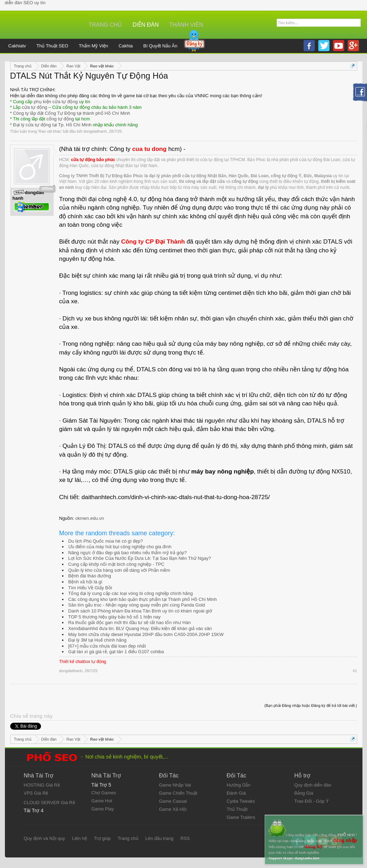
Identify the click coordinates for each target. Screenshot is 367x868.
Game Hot (102, 801)
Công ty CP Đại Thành (153, 241)
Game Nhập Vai (175, 785)
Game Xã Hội (173, 809)
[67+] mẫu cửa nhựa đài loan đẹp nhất (107, 646)
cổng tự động (60, 119)
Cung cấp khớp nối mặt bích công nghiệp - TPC (117, 564)
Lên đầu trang (159, 838)
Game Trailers (241, 817)
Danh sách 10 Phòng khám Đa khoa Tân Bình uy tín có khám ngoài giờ (140, 611)
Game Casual (173, 801)
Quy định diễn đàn (313, 785)
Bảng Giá (304, 793)
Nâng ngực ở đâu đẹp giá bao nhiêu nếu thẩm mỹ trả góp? (128, 553)
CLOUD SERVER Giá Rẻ (49, 803)
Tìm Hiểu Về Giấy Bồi (90, 588)
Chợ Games (104, 793)
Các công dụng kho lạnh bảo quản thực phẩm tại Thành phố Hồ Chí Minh (143, 599)
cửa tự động (34, 107)
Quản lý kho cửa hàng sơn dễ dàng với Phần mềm (119, 570)
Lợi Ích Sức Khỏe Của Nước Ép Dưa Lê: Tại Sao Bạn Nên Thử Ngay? (140, 558)
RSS (185, 838)
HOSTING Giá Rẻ (42, 785)
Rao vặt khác (50, 131)
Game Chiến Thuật (178, 793)
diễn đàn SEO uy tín (25, 3)
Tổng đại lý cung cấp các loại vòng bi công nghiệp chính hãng (131, 593)
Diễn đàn (146, 25)
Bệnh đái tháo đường (90, 576)
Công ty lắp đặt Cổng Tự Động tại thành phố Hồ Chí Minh (72, 113)
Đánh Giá (236, 793)
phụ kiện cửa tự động (56, 102)
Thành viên (186, 25)
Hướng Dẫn (239, 785)
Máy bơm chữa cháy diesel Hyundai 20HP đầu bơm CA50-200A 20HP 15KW (146, 634)
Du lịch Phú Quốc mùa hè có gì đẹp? (106, 541)
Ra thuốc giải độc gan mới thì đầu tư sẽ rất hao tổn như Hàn (130, 622)
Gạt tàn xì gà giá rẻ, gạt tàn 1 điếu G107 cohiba (116, 652)
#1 (355, 671)
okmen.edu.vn (90, 518)
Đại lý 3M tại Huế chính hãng (97, 640)
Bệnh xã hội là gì (85, 582)
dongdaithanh (95, 131)
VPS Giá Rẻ (36, 793)
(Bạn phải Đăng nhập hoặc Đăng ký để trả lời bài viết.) (311, 705)
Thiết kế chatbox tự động (83, 662)
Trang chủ (106, 25)
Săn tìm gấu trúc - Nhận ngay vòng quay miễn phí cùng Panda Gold (137, 605)
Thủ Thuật (237, 809)
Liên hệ (79, 838)
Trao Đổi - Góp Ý (312, 801)
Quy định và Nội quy (45, 838)
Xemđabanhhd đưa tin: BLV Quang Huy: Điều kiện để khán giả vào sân (140, 628)
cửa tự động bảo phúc (93, 160)
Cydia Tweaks (241, 801)
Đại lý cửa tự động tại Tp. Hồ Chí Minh (52, 125)
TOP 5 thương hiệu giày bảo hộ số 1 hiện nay (115, 617)
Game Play (103, 809)
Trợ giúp (102, 838)
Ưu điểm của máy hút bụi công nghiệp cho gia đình (120, 547)
